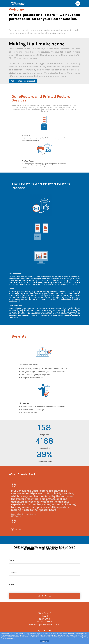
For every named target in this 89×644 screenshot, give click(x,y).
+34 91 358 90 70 (46, 622)
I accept (45, 641)
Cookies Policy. (11, 638)
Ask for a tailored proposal (23, 81)
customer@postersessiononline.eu (45, 624)
